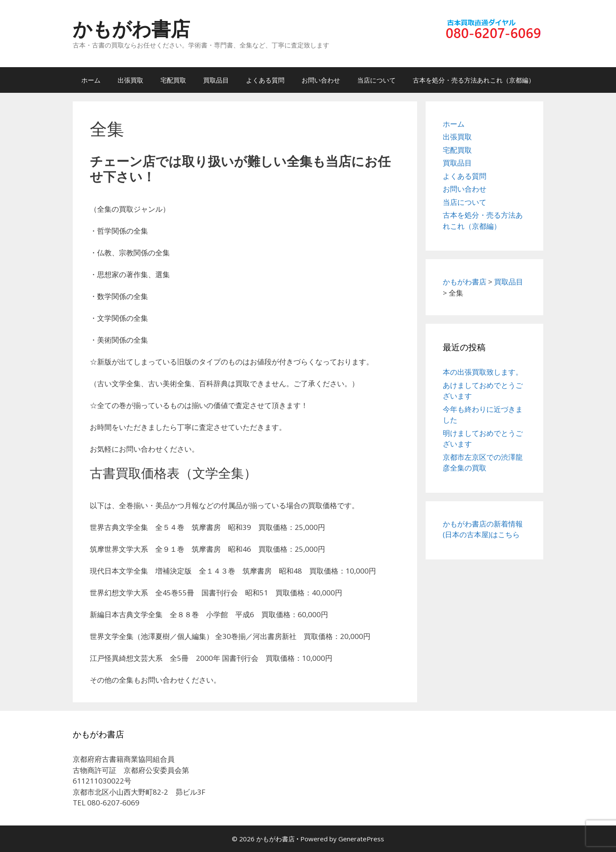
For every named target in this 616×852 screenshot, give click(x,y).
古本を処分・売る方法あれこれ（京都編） (474, 80)
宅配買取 (173, 80)
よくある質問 (265, 80)
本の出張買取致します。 (483, 372)
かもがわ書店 (131, 28)
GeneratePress (361, 839)
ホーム (91, 80)
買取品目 (216, 80)
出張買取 (130, 80)
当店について (376, 80)
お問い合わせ (321, 80)
